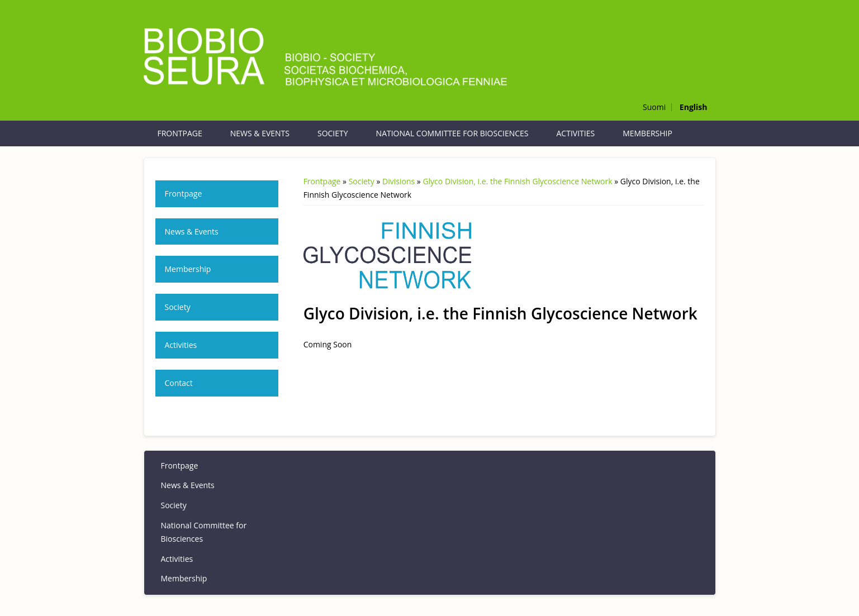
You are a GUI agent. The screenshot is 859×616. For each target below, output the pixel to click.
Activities (576, 133)
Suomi (654, 107)
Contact (179, 383)
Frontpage (180, 133)
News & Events (260, 133)
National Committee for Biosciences (452, 133)
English (694, 107)
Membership (647, 133)
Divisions (398, 181)
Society (333, 133)
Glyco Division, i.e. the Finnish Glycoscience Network (517, 181)
